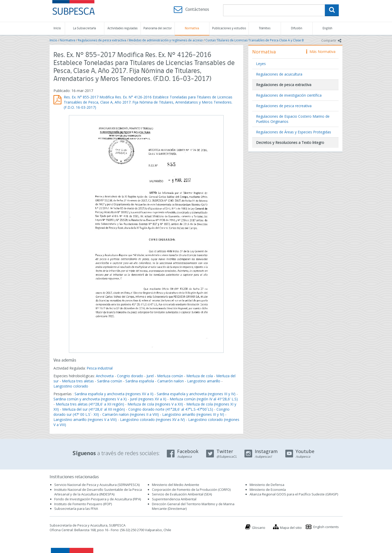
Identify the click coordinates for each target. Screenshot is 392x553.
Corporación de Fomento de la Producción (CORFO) (191, 490)
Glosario (259, 528)
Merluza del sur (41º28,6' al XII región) (94, 409)
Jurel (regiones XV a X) (148, 399)
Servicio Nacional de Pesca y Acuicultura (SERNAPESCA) (97, 485)
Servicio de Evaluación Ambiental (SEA (181, 494)
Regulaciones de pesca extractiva (102, 40)
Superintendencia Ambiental (174, 499)
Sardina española (140, 381)
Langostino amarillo (204, 381)
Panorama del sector (158, 28)
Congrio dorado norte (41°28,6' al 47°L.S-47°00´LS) (171, 409)
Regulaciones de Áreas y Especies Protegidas (294, 132)
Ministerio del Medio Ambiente (176, 485)
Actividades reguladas (122, 28)
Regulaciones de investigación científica (289, 95)
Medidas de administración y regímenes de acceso (166, 40)
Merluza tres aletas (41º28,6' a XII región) (90, 404)
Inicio (57, 28)
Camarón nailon (171, 381)
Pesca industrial (100, 368)
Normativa (192, 28)
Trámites (265, 28)
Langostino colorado (71, 386)
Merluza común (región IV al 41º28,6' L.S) (204, 399)
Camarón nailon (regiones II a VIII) (131, 414)
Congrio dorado (130, 376)
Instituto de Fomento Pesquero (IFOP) (83, 504)
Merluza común (170, 376)
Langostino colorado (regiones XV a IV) (152, 420)
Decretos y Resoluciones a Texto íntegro (290, 142)
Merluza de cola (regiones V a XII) (155, 404)
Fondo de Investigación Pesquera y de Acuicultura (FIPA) (98, 499)
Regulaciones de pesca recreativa (284, 106)
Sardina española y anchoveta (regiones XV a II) (114, 394)
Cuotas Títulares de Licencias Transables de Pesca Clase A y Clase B (255, 40)
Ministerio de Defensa (267, 485)
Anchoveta (105, 376)
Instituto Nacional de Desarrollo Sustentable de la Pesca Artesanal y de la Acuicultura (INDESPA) (98, 492)
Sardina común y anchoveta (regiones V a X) (90, 399)
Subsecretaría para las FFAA (76, 509)
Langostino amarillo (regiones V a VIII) (85, 420)
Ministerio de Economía (268, 490)
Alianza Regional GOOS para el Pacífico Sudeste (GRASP (293, 494)
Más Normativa (321, 52)
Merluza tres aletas (78, 381)
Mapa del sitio (291, 528)
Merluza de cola (200, 376)
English (327, 28)
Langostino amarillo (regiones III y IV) (193, 414)
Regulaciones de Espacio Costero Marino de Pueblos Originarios (293, 119)
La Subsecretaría (84, 28)
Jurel (150, 376)
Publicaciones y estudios (229, 28)
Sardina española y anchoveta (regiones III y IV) (196, 394)
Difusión (297, 28)
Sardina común (110, 381)
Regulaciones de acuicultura (279, 74)
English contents (326, 527)
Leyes (261, 64)
